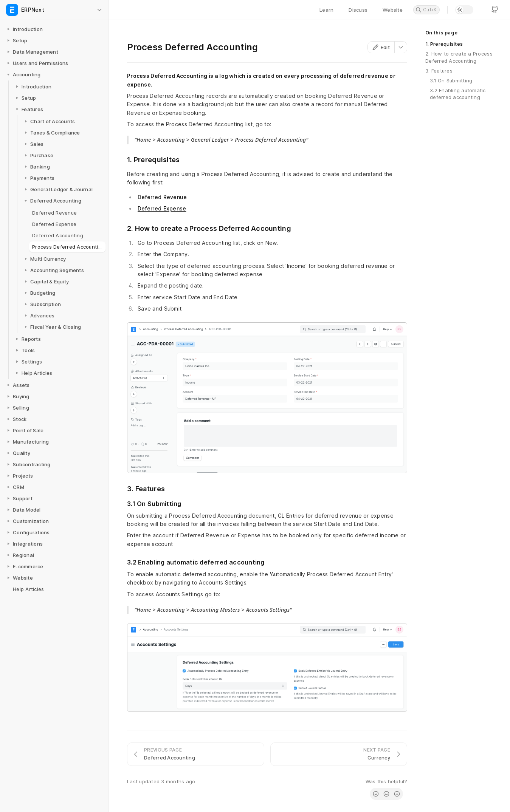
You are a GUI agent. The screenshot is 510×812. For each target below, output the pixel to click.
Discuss (358, 10)
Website (393, 10)
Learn (326, 10)
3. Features (439, 71)
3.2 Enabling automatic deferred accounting (458, 94)
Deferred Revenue (162, 197)
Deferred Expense (162, 208)
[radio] (376, 794)
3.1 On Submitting (451, 80)
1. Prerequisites (444, 44)
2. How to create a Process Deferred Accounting (459, 57)
